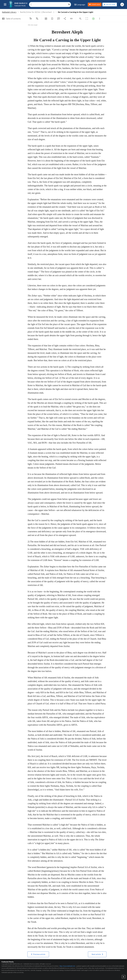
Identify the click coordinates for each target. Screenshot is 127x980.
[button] (38, 954)
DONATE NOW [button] (94, 5)
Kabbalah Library (9, 12)
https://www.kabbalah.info (67, 966)
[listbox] (37, 19)
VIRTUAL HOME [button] (109, 5)
